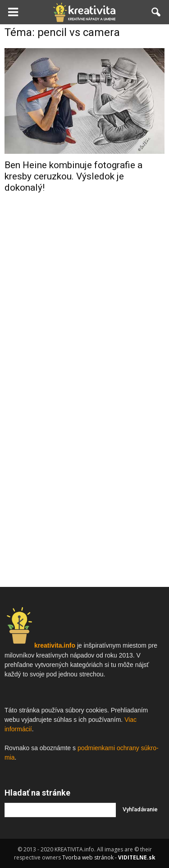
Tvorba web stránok (88, 857)
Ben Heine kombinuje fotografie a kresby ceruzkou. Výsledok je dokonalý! (73, 176)
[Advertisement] (84, 293)
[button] (156, 12)
